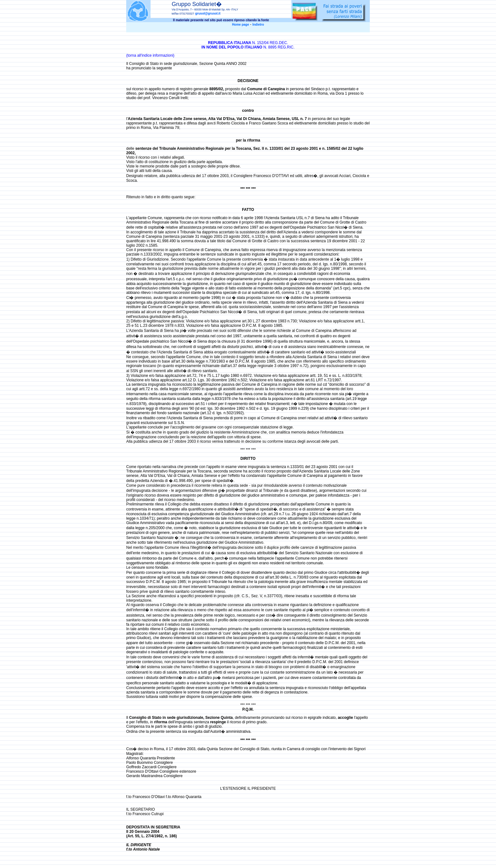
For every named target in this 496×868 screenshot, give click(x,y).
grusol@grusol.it (208, 13)
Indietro (258, 25)
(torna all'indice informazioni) (150, 55)
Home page (240, 25)
